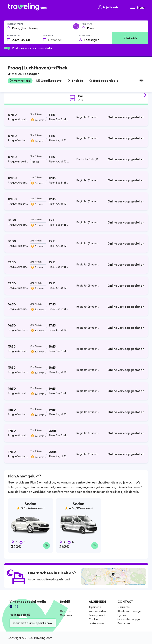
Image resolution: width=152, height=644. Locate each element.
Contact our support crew (33, 623)
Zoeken (130, 38)
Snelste (75, 81)
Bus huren (124, 623)
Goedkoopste (49, 81)
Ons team (66, 615)
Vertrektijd (20, 81)
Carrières (124, 607)
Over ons (66, 611)
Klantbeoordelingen (130, 611)
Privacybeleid (97, 615)
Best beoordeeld (104, 81)
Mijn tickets (108, 7)
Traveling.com (43, 638)
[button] (38, 71)
